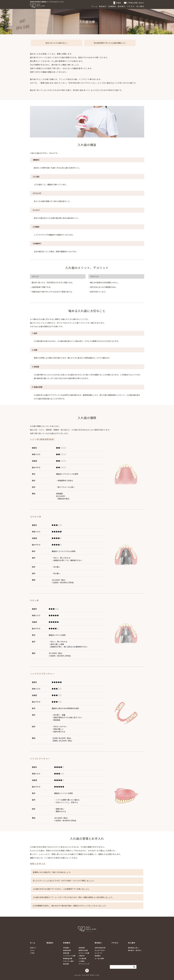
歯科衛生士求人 (133, 948)
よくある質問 (99, 958)
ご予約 (32, 953)
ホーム (94, 6)
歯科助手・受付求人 (135, 950)
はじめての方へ (100, 950)
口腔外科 (82, 956)
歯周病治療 (67, 950)
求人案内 (140, 6)
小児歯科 (82, 961)
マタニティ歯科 (68, 961)
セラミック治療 (84, 953)
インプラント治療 (69, 956)
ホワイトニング (84, 964)
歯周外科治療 (83, 950)
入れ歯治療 (82, 958)
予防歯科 (66, 948)
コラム (32, 950)
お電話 (117, 3)
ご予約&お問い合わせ (134, 3)
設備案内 (98, 956)
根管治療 (66, 953)
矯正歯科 (66, 964)
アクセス (131, 6)
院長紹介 (103, 6)
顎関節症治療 (68, 958)
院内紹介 (122, 6)
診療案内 (112, 6)
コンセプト (99, 953)
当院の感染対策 (100, 948)
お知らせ (33, 948)
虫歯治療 (82, 948)
